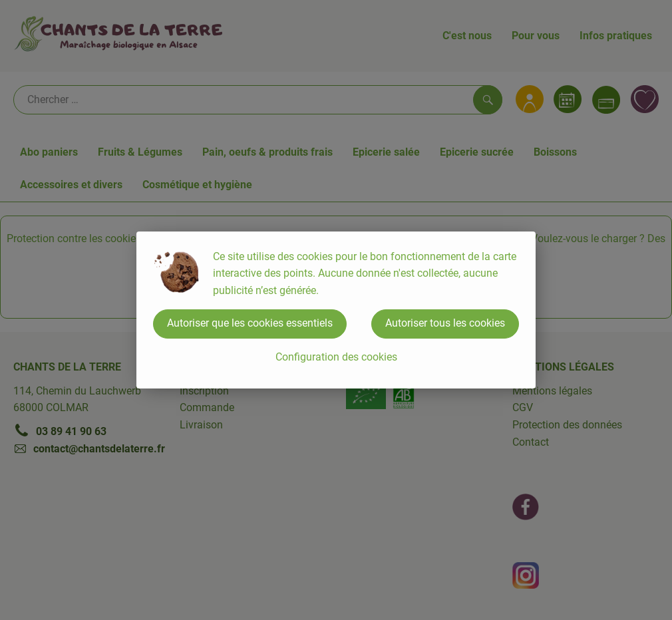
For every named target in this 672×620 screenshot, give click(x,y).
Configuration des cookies (336, 357)
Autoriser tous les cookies (445, 323)
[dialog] (336, 310)
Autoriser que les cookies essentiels (250, 323)
